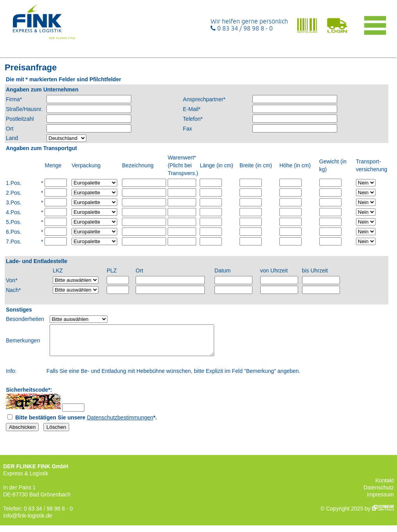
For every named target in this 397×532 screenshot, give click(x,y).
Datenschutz (379, 493)
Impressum (380, 500)
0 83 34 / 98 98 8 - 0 (242, 28)
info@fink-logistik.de (28, 521)
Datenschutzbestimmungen (120, 423)
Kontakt (385, 486)
